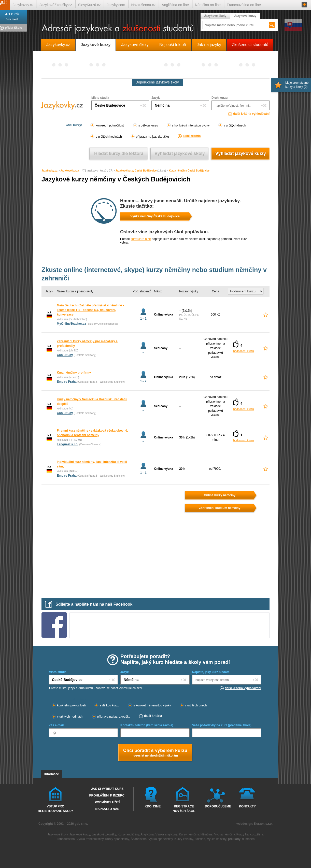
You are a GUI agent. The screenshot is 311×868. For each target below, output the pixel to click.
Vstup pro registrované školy (56, 808)
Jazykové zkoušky (104, 834)
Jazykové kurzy (70, 171)
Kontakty (247, 806)
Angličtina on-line (175, 5)
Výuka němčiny (224, 834)
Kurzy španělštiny (117, 839)
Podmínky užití (107, 802)
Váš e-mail (56, 725)
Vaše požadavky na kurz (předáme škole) (222, 725)
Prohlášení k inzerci (107, 795)
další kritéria (192, 136)
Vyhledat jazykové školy (180, 154)
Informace (52, 774)
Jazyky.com (116, 5)
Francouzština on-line (244, 5)
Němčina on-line (208, 5)
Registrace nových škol (184, 808)
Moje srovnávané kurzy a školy (297, 85)
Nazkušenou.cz (144, 5)
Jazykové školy (215, 16)
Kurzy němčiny (189, 834)
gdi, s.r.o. (81, 824)
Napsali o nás (107, 809)
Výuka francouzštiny (90, 839)
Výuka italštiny (217, 839)
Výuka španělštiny (161, 839)
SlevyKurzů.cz (89, 5)
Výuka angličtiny (166, 834)
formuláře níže (141, 239)
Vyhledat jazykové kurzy (240, 154)
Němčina (207, 834)
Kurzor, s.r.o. (263, 824)
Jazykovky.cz (50, 171)
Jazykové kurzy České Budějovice (136, 171)
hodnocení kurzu (243, 351)
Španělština (139, 839)
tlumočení (249, 839)
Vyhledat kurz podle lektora (119, 154)
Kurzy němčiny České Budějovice (189, 171)
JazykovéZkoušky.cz (56, 5)
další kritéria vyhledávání (251, 114)
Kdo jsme (153, 806)
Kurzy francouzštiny (250, 834)
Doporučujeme (217, 806)
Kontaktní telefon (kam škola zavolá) (147, 725)
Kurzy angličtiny (128, 834)
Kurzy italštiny (184, 839)
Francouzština (65, 839)
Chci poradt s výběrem (155, 753)
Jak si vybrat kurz (107, 789)
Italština (200, 839)
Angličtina (147, 834)
